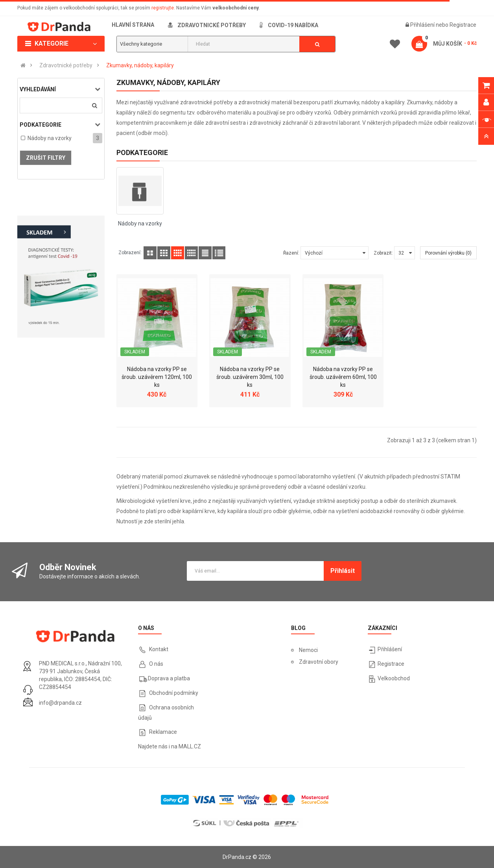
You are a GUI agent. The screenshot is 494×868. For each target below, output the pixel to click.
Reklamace (163, 732)
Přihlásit (343, 571)
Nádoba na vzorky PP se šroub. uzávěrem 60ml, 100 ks (343, 377)
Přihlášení (423, 25)
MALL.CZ (190, 746)
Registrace (463, 25)
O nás (156, 664)
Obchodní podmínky (174, 693)
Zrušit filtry (46, 158)
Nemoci (308, 650)
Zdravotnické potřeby (66, 65)
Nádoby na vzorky (50, 138)
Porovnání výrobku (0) (448, 253)
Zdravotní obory (319, 662)
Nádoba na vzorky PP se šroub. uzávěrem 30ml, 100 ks (250, 377)
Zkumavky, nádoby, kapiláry (140, 65)
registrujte (163, 8)
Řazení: (291, 253)
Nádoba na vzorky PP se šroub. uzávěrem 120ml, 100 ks (157, 377)
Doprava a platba (169, 678)
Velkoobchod (394, 678)
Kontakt (159, 649)
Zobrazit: (383, 253)
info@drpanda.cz (60, 703)
